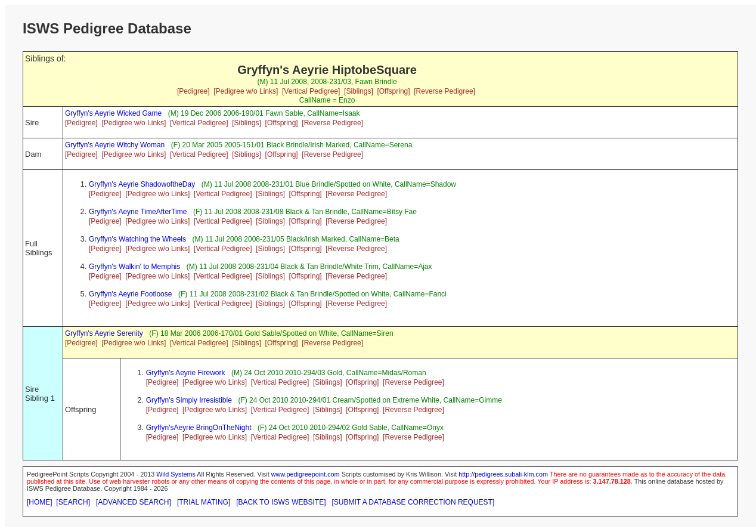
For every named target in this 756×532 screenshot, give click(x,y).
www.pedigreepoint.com (306, 474)
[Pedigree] (193, 91)
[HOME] (40, 502)
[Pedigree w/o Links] (246, 91)
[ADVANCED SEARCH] (134, 502)
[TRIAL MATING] (204, 502)
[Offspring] (393, 91)
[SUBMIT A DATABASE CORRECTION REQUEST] (413, 502)
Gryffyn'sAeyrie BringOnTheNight (199, 428)
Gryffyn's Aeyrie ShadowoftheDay (142, 184)
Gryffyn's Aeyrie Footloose (130, 294)
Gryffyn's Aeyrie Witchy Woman (115, 145)
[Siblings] (359, 91)
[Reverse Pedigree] (444, 91)
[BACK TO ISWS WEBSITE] (281, 502)
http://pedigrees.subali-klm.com (503, 474)
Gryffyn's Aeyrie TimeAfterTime (138, 212)
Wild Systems (176, 474)
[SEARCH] (73, 502)
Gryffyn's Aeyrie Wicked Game (113, 113)
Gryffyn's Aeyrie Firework (186, 373)
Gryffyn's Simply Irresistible (189, 400)
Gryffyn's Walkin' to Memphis (134, 267)
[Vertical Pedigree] (311, 91)
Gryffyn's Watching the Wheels (137, 239)
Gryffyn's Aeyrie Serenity (104, 333)
